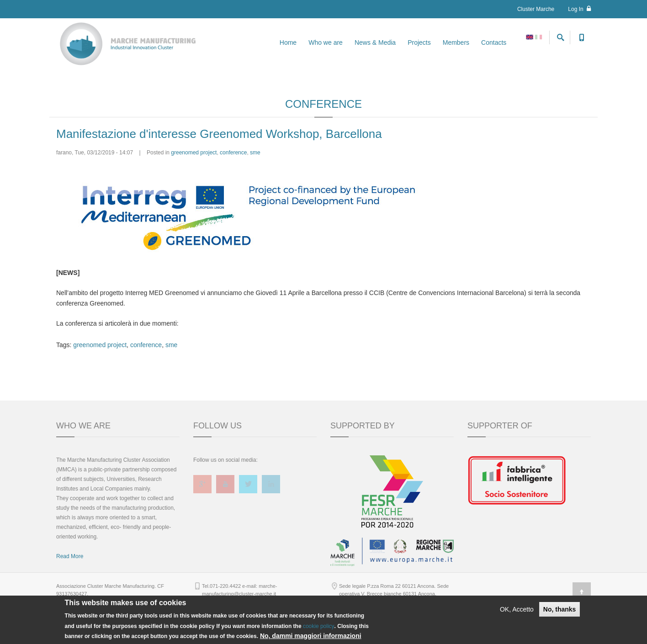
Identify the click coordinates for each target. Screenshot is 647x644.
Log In (579, 9)
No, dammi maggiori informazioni (311, 636)
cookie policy (319, 626)
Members (456, 42)
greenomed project (194, 187)
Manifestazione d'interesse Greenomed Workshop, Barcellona (219, 168)
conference (233, 187)
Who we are (326, 42)
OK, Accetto (517, 609)
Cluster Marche (536, 9)
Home (288, 42)
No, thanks (560, 609)
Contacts (494, 42)
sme (255, 187)
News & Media (375, 42)
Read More (70, 591)
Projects (419, 42)
